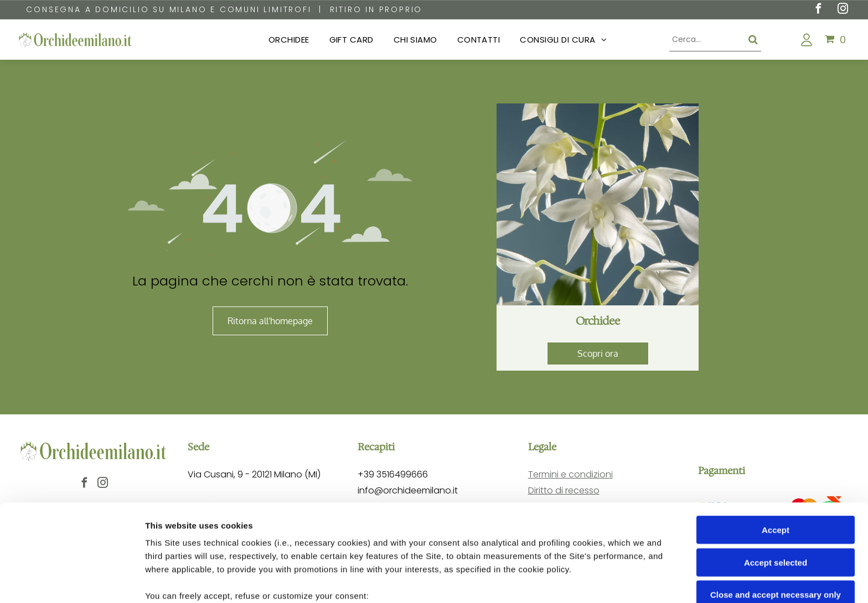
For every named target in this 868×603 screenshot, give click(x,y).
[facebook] (818, 10)
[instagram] (843, 10)
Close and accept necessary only (776, 506)
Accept (776, 441)
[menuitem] (289, 40)
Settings (563, 581)
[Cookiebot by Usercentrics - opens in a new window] (72, 581)
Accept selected (776, 473)
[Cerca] (715, 40)
